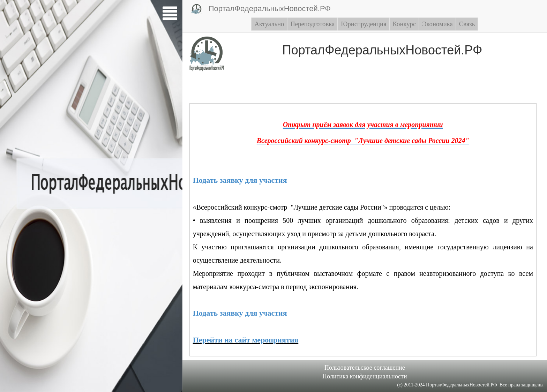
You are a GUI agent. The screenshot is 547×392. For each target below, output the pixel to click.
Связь (467, 24)
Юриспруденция (364, 24)
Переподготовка (312, 24)
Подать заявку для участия (240, 180)
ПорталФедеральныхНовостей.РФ (261, 9)
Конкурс (404, 24)
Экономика (437, 24)
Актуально (269, 24)
